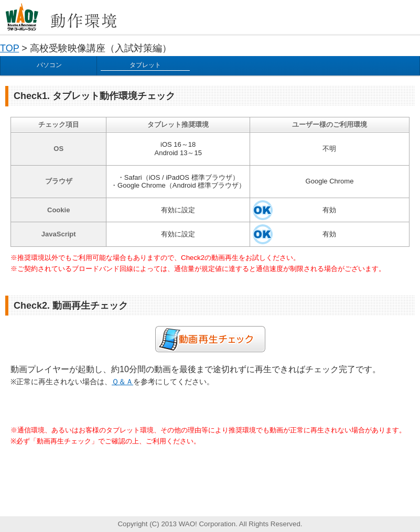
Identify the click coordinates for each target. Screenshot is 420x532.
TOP (9, 48)
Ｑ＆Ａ (122, 382)
